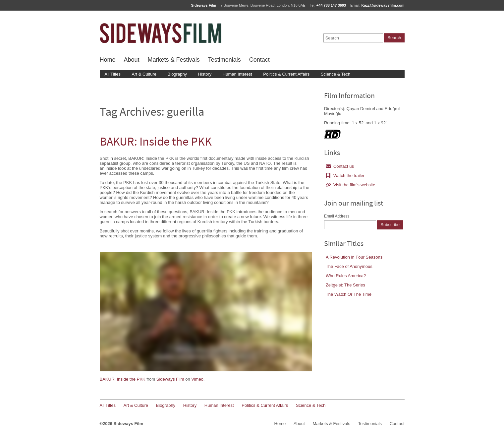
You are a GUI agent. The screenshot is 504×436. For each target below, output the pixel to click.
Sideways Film (170, 379)
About (132, 60)
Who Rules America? (346, 276)
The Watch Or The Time (349, 294)
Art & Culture (144, 74)
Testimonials (224, 60)
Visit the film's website (351, 185)
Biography (177, 74)
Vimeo (197, 379)
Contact (259, 60)
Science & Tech (336, 74)
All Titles (113, 74)
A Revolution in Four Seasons (354, 257)
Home (108, 60)
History (205, 74)
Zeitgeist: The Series (345, 285)
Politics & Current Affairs (286, 74)
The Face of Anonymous (349, 266)
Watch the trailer (345, 176)
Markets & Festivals (174, 60)
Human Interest (237, 74)
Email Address (337, 216)
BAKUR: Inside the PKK (156, 143)
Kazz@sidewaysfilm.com (383, 5)
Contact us (340, 166)
